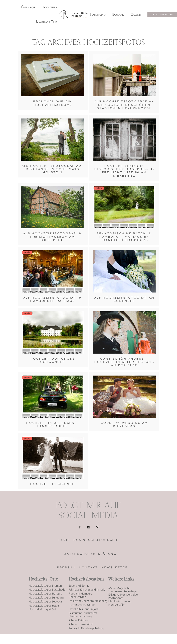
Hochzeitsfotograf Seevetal (46, 601)
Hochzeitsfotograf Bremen (45, 586)
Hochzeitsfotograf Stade (44, 606)
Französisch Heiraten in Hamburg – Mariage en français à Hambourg (124, 237)
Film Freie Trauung (120, 601)
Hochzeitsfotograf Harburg (45, 593)
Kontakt (89, 567)
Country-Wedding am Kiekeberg (124, 424)
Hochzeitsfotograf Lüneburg (46, 597)
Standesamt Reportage (122, 591)
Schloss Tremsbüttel (81, 624)
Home (64, 540)
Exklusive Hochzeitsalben (124, 595)
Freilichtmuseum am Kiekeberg (88, 601)
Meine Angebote (119, 588)
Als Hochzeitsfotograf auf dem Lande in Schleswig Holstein (53, 169)
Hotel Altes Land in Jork (83, 609)
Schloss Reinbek (78, 620)
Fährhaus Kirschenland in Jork (87, 590)
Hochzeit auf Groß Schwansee (53, 360)
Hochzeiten (49, 7)
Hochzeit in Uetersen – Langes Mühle (53, 424)
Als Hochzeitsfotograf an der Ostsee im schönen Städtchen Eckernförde (124, 105)
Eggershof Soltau (79, 586)
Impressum (64, 567)
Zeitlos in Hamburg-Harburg (86, 628)
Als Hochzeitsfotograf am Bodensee (124, 299)
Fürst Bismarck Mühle (82, 605)
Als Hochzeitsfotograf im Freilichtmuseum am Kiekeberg (53, 237)
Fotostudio (98, 14)
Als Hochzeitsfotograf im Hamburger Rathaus (53, 299)
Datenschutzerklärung (90, 554)
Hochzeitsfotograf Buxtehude (47, 590)
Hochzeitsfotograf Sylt (43, 609)
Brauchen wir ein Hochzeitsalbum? (53, 103)
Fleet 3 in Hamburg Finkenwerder (81, 595)
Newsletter (115, 567)
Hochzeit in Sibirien (53, 484)
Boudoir (118, 14)
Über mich (28, 7)
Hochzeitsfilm (117, 605)
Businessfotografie (96, 540)
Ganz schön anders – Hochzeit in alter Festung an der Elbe (124, 362)
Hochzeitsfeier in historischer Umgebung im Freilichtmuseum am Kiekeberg (124, 171)
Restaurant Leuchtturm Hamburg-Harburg (83, 615)
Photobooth (116, 598)
